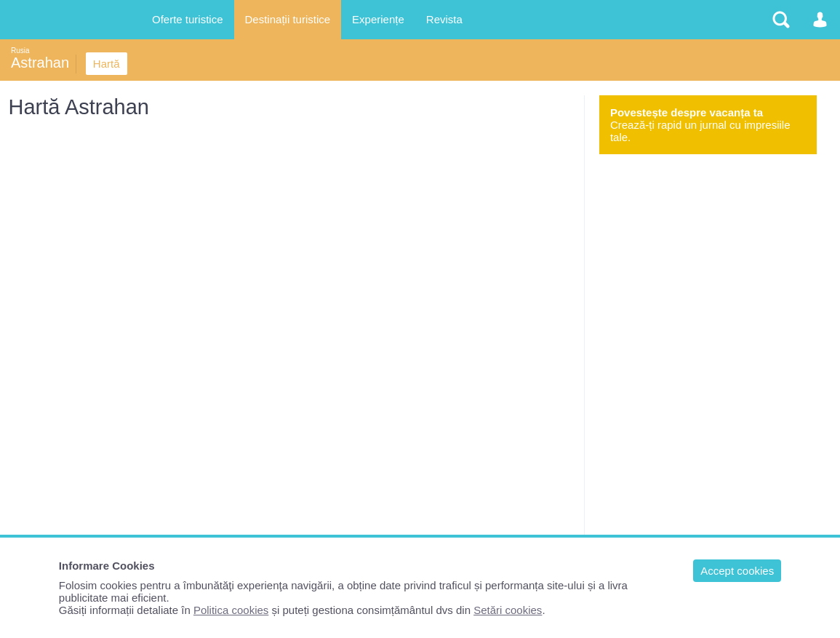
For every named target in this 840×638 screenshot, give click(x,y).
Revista (444, 19)
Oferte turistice (188, 19)
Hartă (107, 64)
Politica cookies (231, 610)
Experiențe (378, 19)
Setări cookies (508, 610)
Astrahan (40, 63)
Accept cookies (737, 571)
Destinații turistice (288, 19)
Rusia (20, 51)
